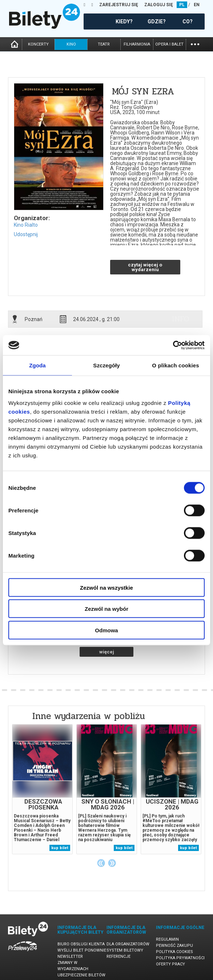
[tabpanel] (42, 789)
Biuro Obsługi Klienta (81, 944)
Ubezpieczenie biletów (81, 975)
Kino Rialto (26, 225)
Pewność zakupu (174, 946)
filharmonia (137, 44)
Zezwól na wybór (106, 609)
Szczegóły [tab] (106, 365)
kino (71, 44)
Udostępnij (26, 234)
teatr (104, 44)
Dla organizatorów (128, 944)
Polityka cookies (174, 952)
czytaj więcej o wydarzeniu (145, 267)
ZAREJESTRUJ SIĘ (119, 5)
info (181, 319)
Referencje (118, 956)
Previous (101, 863)
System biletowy (125, 950)
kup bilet (60, 848)
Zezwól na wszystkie (106, 587)
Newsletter (70, 956)
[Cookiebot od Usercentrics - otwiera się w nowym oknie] (173, 345)
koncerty (38, 44)
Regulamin (167, 939)
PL (182, 5)
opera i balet (169, 44)
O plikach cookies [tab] (175, 365)
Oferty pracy (170, 964)
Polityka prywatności (180, 958)
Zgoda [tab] (37, 365)
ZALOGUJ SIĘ (159, 5)
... (195, 44)
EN (197, 5)
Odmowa (106, 630)
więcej (107, 652)
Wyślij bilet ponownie (82, 950)
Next (112, 863)
